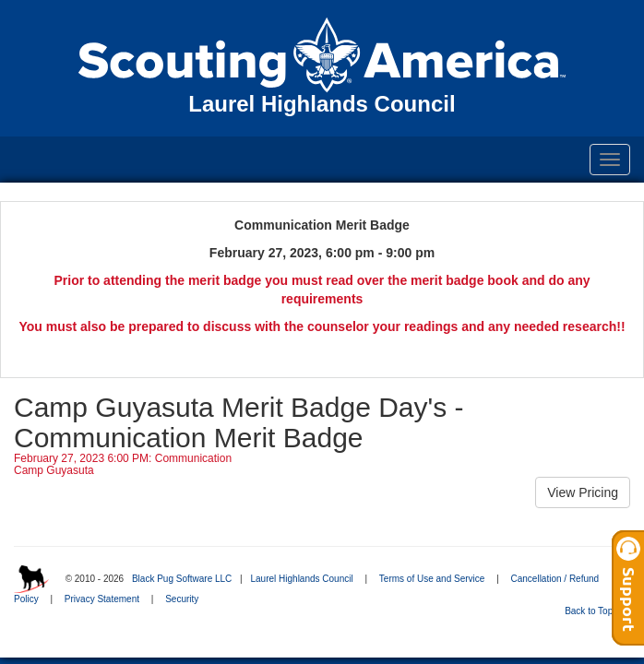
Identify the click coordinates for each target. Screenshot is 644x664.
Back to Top (595, 611)
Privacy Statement (102, 599)
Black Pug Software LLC (182, 579)
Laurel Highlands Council (301, 579)
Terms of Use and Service (432, 579)
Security (182, 599)
